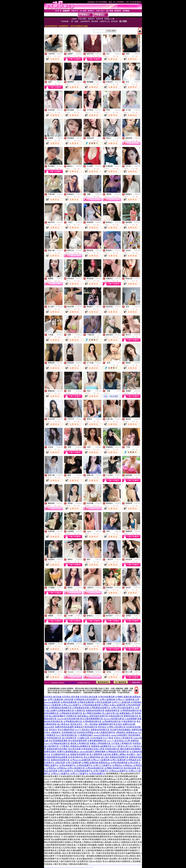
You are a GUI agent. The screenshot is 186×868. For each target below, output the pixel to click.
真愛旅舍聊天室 (112, 710)
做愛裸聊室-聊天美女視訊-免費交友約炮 (117, 724)
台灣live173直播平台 (60, 774)
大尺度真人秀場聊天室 (121, 743)
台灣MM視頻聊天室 (94, 768)
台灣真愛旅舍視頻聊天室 (60, 708)
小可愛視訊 (64, 746)
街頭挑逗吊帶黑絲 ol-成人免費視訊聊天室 (96, 732)
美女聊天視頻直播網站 (120, 730)
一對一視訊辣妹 (91, 724)
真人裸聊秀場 (96, 754)
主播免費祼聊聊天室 (97, 741)
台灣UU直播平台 (66, 771)
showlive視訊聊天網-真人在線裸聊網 (120, 719)
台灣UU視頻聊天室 (76, 768)
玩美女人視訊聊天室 (123, 738)
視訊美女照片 (76, 724)
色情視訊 (137, 743)
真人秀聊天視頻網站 (92, 713)
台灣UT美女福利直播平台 (123, 708)
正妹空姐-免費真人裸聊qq (114, 754)
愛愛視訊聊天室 (131, 716)
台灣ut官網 (133, 763)
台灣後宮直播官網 (86, 702)
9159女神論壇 (96, 738)
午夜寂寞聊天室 (129, 721)
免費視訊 (60, 54)
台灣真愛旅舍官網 (81, 708)
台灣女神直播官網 (106, 697)
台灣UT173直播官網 (121, 702)
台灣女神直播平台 (68, 765)
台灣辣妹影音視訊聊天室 (71, 713)
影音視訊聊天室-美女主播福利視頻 (84, 757)
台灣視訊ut (117, 765)
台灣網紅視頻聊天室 (114, 768)
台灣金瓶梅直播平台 (83, 771)
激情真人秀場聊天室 (80, 743)
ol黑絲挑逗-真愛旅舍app (127, 732)
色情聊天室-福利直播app (77, 716)
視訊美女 (53, 730)
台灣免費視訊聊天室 (73, 721)
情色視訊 (102, 727)
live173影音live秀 (120, 746)
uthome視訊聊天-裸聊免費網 (92, 752)
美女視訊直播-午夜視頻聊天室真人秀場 (86, 749)
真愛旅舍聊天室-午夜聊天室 (72, 710)
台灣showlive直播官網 (80, 760)
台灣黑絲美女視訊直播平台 (86, 700)
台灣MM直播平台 (85, 765)
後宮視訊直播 (130, 768)
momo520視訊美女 (102, 735)
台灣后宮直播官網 (103, 702)
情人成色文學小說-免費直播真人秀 (118, 713)
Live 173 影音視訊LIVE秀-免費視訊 (123, 741)
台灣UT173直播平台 (102, 765)
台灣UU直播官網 (107, 700)
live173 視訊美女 (82, 730)
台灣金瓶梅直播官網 (91, 705)
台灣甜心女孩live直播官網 (113, 705)
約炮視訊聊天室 (116, 716)
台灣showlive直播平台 (71, 705)
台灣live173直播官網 (125, 700)
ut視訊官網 (68, 700)
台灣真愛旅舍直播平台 (100, 708)
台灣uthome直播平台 (71, 683)
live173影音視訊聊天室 (66, 735)
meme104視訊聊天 (119, 735)
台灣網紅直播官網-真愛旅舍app (96, 763)
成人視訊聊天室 (69, 738)
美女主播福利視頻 (66, 730)
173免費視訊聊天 (85, 735)
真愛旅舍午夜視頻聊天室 (86, 727)
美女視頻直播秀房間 (77, 741)
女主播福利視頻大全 (60, 754)
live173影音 (108, 738)
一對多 (119, 391)
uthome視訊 (49, 727)
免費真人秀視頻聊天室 (100, 743)
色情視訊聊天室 (54, 738)
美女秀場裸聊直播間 (58, 741)
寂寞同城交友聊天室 (99, 716)
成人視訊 (105, 757)
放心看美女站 (63, 724)
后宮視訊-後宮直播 (53, 697)
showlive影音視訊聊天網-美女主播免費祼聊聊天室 (80, 719)
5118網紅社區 (83, 738)
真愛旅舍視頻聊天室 (95, 710)
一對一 (99, 138)
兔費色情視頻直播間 (64, 727)
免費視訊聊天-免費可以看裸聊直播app (62, 752)
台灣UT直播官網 (55, 700)
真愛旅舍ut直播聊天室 (80, 746)
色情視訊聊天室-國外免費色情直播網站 (123, 749)
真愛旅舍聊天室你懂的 (57, 749)
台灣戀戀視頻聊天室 (130, 710)
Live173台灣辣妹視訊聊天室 (57, 743)
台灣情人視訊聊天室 (116, 727)
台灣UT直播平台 (101, 771)
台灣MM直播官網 (69, 702)
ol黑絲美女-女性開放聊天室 (63, 732)
